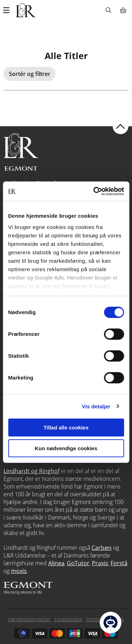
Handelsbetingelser (29, 619)
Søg (108, 10)
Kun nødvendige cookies (66, 448)
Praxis (100, 563)
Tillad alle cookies (66, 428)
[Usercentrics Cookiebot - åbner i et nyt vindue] (94, 191)
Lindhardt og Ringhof (32, 471)
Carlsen (102, 548)
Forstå (119, 563)
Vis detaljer (96, 406)
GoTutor (78, 563)
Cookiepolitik (68, 619)
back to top (121, 126)
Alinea (56, 563)
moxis (19, 571)
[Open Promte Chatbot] (111, 623)
